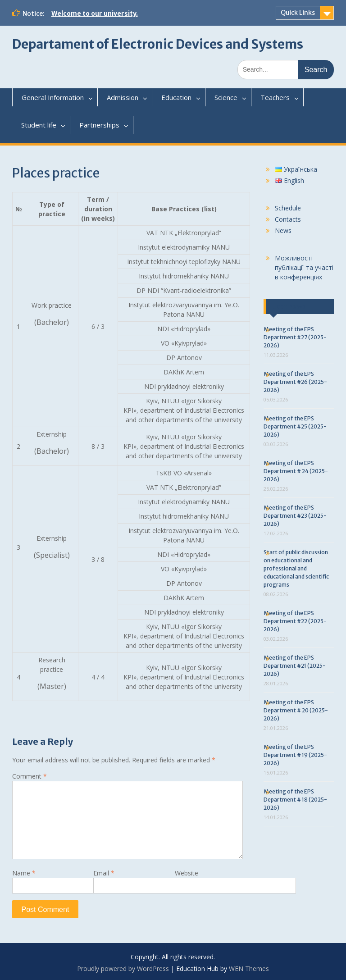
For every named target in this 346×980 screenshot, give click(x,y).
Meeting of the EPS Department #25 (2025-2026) (295, 426)
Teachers (275, 97)
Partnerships (99, 125)
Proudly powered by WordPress (123, 969)
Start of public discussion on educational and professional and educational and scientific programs (296, 568)
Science (226, 97)
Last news (289, 306)
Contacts (288, 219)
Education (176, 97)
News (283, 230)
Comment (30, 776)
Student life (39, 125)
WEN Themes (249, 969)
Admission (123, 97)
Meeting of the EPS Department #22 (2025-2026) (295, 621)
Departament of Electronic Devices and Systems (158, 44)
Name (24, 873)
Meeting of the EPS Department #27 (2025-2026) (295, 337)
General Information (53, 97)
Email (104, 873)
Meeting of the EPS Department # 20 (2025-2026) (296, 710)
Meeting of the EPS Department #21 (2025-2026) (295, 666)
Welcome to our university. (95, 14)
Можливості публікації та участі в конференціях (304, 267)
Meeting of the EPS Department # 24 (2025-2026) (296, 471)
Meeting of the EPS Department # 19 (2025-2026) (295, 755)
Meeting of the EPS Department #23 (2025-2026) (295, 516)
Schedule (288, 208)
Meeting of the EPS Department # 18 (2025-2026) (295, 800)
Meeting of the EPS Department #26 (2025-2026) (295, 382)
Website (187, 873)
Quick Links (298, 13)
